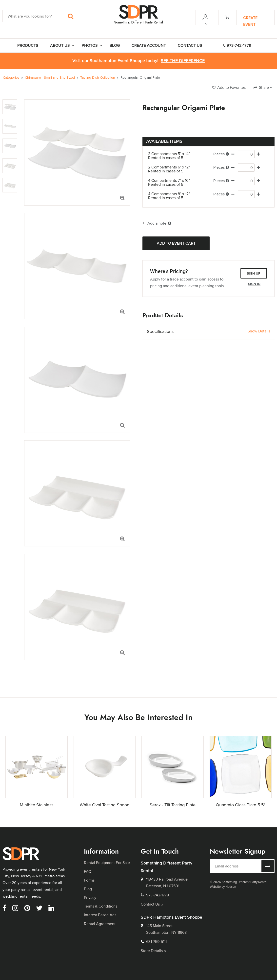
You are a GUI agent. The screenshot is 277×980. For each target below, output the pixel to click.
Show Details (259, 331)
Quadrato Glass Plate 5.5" (241, 805)
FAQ (88, 872)
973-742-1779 (237, 45)
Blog (88, 889)
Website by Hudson (223, 887)
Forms (89, 880)
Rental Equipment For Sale (107, 863)
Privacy (90, 898)
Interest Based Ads (100, 915)
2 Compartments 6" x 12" (173, 169)
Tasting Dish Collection (98, 77)
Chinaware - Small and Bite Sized (50, 77)
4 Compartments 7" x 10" (173, 183)
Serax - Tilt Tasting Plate (173, 805)
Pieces (221, 154)
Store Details (153, 951)
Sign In (254, 284)
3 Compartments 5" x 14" (173, 156)
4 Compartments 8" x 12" (173, 196)
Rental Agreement (100, 924)
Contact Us (152, 904)
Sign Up (254, 273)
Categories (11, 77)
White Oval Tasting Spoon (105, 805)
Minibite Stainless (37, 805)
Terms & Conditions (101, 906)
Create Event (250, 21)
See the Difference (183, 61)
